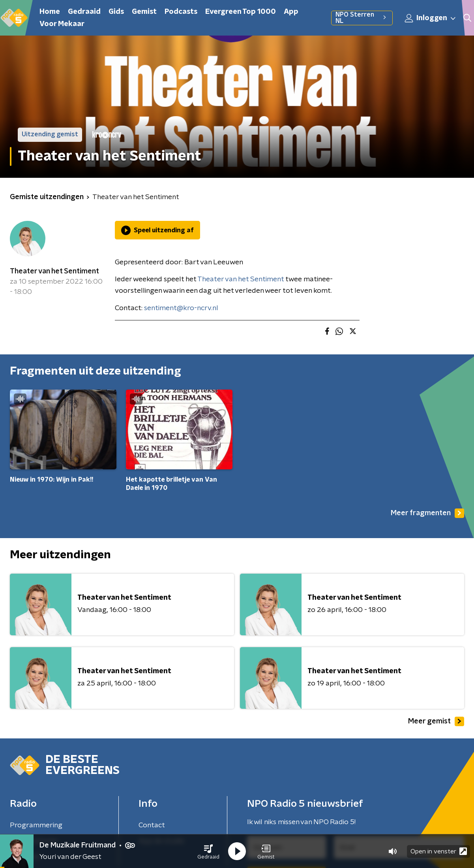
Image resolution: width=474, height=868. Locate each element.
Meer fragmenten (427, 513)
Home (50, 12)
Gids (116, 12)
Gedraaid (84, 12)
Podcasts (181, 12)
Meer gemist (436, 721)
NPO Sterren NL (362, 18)
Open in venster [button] (439, 851)
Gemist (144, 12)
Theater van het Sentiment (54, 271)
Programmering (36, 825)
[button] (208, 851)
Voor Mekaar (62, 24)
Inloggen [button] (431, 18)
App (291, 12)
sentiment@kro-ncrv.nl (181, 308)
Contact (152, 825)
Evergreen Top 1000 (241, 12)
